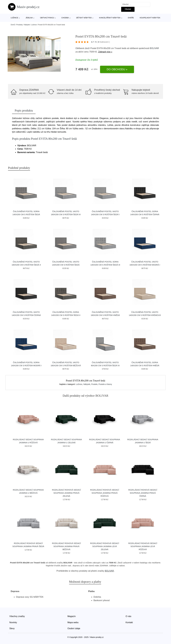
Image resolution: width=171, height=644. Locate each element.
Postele (94, 384)
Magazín (72, 616)
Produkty (19, 25)
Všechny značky (17, 616)
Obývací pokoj (47, 18)
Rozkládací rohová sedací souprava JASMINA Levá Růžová (143, 546)
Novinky (13, 622)
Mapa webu (73, 622)
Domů (13, 25)
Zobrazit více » (105, 52)
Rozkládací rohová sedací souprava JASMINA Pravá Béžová (66, 546)
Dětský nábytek (84, 18)
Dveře (131, 18)
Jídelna (29, 18)
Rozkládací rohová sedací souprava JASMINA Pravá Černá (143, 493)
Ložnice (14, 18)
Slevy (12, 628)
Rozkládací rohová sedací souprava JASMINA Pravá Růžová (105, 493)
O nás (128, 616)
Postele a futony (105, 384)
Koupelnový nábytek (150, 18)
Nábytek (27, 25)
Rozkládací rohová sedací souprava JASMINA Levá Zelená (105, 546)
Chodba (65, 18)
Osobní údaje (74, 628)
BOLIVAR (154, 48)
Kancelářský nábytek (110, 18)
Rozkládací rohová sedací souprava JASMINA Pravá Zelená (66, 493)
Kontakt (129, 622)
